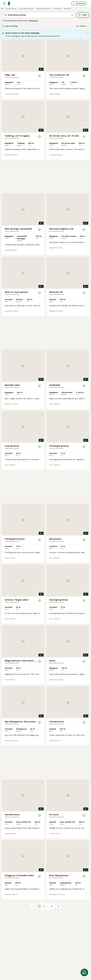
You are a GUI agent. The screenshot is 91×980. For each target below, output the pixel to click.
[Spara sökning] (84, 972)
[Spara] (39, 76)
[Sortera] (83, 26)
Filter (83, 15)
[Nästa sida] (58, 906)
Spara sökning (10, 26)
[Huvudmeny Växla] (4, 3)
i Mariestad (33, 21)
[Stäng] (88, 33)
